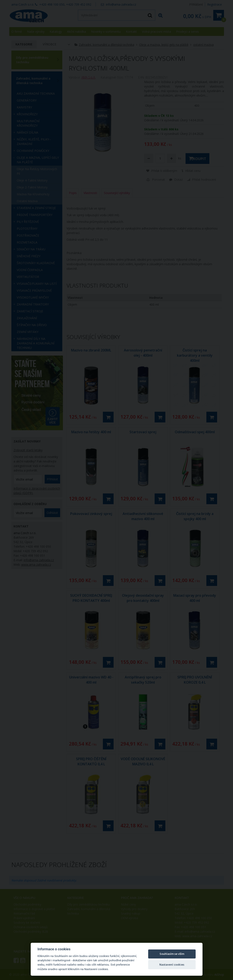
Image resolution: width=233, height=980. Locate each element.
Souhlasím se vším (172, 954)
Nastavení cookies (172, 965)
